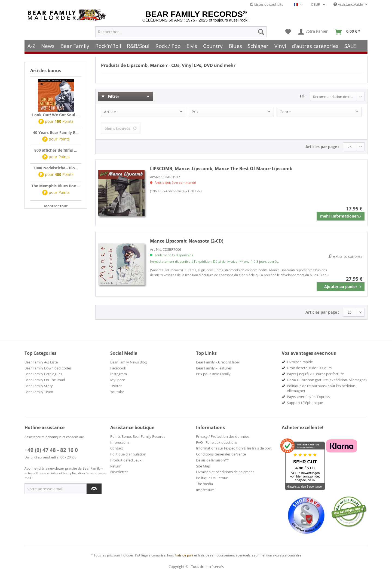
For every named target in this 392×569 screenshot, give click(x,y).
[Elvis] (192, 46)
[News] (48, 46)
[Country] (213, 46)
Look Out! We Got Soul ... (56, 115)
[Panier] (349, 32)
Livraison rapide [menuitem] (300, 362)
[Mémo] (288, 32)
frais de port (184, 555)
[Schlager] (258, 46)
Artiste (110, 112)
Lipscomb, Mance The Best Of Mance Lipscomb (221, 169)
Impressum (205, 490)
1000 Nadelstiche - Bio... (56, 168)
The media (204, 484)
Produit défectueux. (126, 460)
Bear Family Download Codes (48, 368)
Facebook (118, 368)
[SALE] (350, 46)
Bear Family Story (39, 386)
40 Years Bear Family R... (56, 132)
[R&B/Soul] (138, 46)
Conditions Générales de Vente (221, 454)
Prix (195, 112)
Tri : (303, 96)
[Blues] (235, 46)
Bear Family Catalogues (43, 374)
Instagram (119, 374)
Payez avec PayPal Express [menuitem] (308, 397)
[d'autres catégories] (315, 46)
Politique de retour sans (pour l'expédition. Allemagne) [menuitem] (321, 388)
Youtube (117, 392)
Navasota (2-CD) (187, 241)
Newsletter (119, 472)
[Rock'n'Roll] (108, 46)
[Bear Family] (75, 46)
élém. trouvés (121, 128)
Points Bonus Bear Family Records (138, 436)
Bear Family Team (39, 392)
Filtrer (110, 96)
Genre (285, 112)
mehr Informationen (341, 215)
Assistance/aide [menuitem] (349, 4)
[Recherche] (261, 32)
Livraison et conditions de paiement (225, 472)
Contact (117, 448)
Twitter (116, 386)
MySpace (118, 380)
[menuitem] (181, 32)
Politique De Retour (212, 478)
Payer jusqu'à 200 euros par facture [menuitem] (315, 374)
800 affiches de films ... (56, 150)
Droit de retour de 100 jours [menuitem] (309, 368)
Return (116, 466)
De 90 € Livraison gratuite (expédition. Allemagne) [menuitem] (327, 380)
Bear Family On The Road (45, 380)
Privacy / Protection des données (223, 436)
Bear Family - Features (214, 368)
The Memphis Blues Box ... (56, 186)
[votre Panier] (313, 32)
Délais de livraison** (212, 460)
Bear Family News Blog (128, 362)
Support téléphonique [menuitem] (305, 403)
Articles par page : (322, 147)
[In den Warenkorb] (341, 287)
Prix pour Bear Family (213, 374)
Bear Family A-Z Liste (41, 362)
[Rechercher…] (181, 32)
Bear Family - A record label (218, 362)
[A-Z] (31, 46)
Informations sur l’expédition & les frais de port (234, 448)
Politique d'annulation (128, 454)
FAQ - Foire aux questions (217, 442)
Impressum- (120, 442)
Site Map (203, 466)
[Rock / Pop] (168, 46)
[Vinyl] (280, 46)
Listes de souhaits (267, 4)
